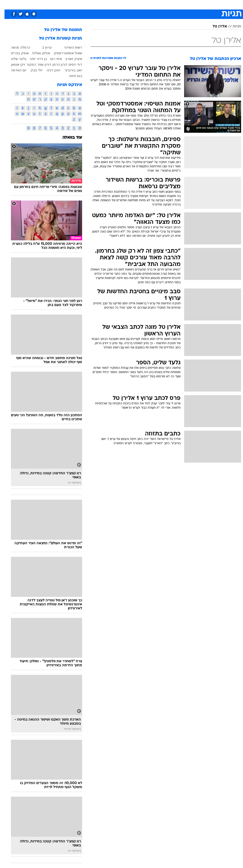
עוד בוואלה (68, 138)
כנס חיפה (71, 76)
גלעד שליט (14, 59)
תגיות (232, 27)
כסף (142, 4)
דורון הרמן (55, 64)
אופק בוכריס (15, 53)
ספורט (182, 4)
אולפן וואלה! (37, 53)
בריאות (116, 4)
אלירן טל (215, 27)
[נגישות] (7, 4)
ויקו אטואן (14, 64)
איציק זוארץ (69, 59)
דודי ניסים (71, 64)
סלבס (154, 4)
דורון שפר (40, 64)
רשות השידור (68, 47)
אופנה (69, 4)
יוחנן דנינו (49, 70)
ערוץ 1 (43, 47)
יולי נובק (32, 70)
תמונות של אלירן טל (59, 30)
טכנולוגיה (85, 4)
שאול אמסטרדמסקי (63, 53)
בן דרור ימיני (34, 59)
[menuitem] (180, 5)
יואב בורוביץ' (69, 70)
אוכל (130, 4)
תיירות (101, 4)
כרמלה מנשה (16, 47)
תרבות (168, 4)
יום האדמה (14, 70)
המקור (27, 64)
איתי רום (52, 59)
